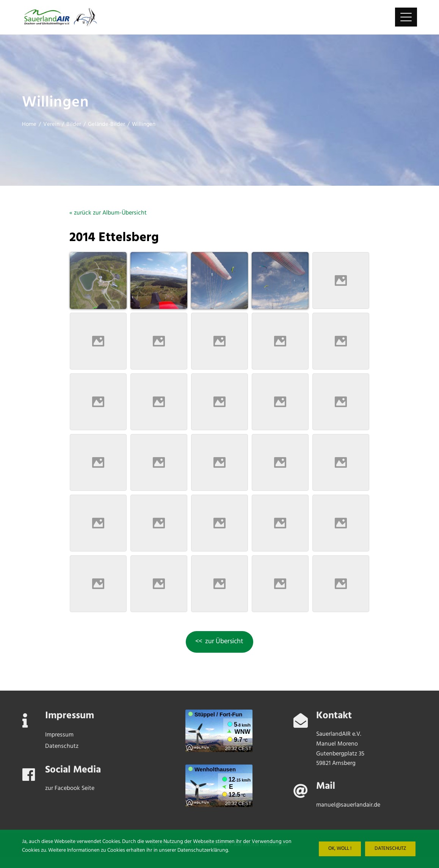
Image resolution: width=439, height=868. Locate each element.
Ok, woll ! (340, 849)
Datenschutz (390, 849)
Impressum (59, 735)
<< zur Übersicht (219, 642)
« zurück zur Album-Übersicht (108, 213)
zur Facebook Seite (70, 788)
